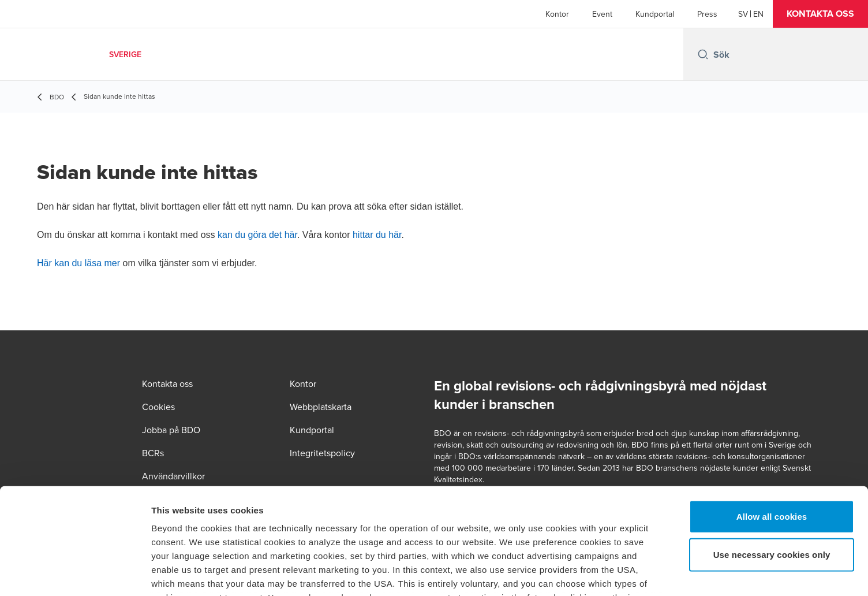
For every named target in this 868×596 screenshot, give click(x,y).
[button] (820, 14)
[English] (758, 14)
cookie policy (593, 514)
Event (602, 14)
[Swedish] (743, 14)
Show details (606, 573)
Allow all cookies (772, 420)
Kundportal (655, 14)
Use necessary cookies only (772, 457)
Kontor (557, 14)
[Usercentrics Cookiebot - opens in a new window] (75, 573)
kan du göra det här (257, 235)
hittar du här (377, 235)
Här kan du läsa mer (78, 263)
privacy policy (479, 528)
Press (707, 14)
